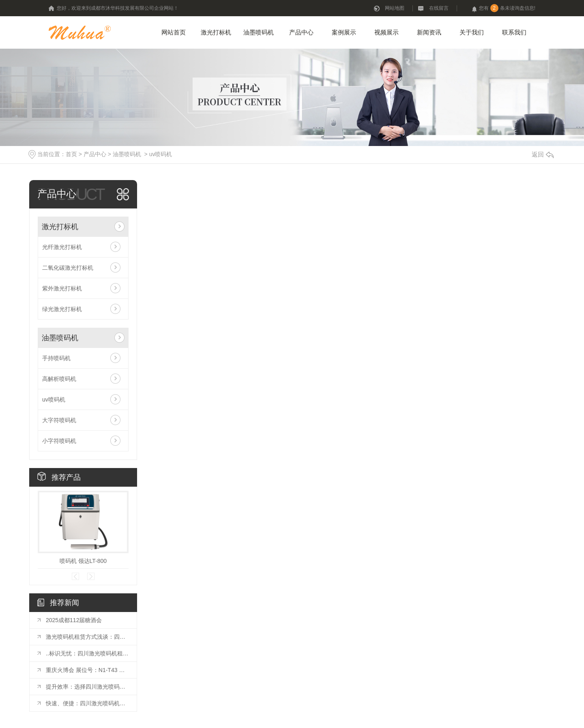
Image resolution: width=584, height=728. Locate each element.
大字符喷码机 (59, 420)
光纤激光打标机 (62, 247)
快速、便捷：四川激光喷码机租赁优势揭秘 (87, 703)
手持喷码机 (56, 358)
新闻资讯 (429, 32)
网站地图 (395, 8)
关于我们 (472, 32)
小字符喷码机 (59, 441)
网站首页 (174, 32)
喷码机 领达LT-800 (83, 561)
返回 (543, 154)
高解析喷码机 (59, 379)
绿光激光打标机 (62, 309)
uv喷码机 (161, 154)
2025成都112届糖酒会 (74, 620)
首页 (71, 154)
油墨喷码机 (259, 32)
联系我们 (514, 32)
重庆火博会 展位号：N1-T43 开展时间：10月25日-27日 (87, 670)
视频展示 (386, 32)
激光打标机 (216, 32)
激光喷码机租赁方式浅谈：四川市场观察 (87, 637)
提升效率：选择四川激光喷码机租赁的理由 (87, 687)
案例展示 (344, 32)
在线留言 (439, 8)
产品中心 (301, 32)
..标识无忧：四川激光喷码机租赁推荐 (87, 653)
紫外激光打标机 (62, 288)
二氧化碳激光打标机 (68, 268)
